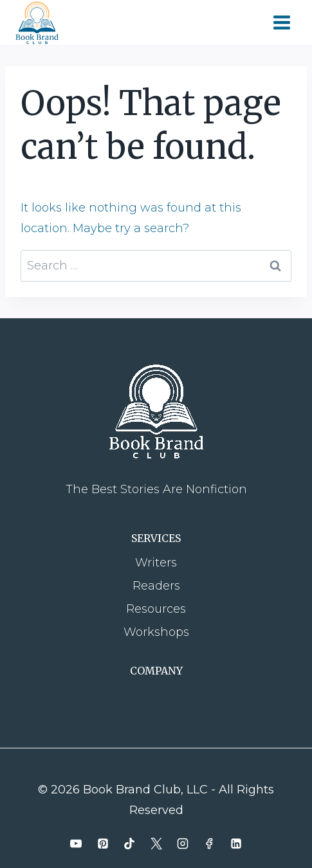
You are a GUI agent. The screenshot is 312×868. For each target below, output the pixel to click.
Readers (156, 586)
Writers (156, 563)
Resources (156, 609)
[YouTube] (76, 844)
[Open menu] (281, 22)
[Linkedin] (236, 844)
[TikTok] (129, 844)
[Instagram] (183, 844)
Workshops (156, 632)
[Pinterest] (103, 844)
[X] (156, 844)
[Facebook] (209, 844)
